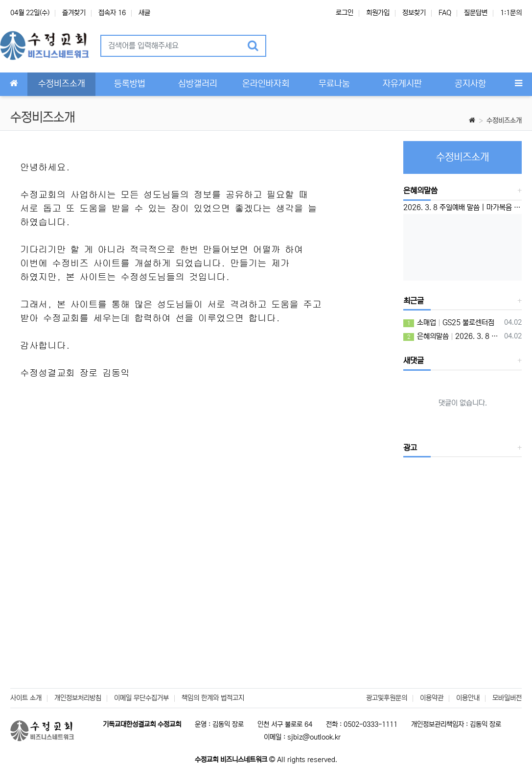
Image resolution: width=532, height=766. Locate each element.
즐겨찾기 (74, 13)
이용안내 (468, 698)
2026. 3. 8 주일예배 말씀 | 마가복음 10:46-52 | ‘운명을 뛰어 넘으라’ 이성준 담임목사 (463, 207)
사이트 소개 (26, 698)
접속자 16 (112, 13)
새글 (144, 13)
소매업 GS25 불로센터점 (449, 323)
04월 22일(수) (30, 13)
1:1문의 (511, 13)
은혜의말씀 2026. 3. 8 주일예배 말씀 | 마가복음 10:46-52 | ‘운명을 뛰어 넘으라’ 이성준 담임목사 (452, 336)
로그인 (345, 13)
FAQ (445, 13)
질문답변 (476, 13)
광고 (410, 448)
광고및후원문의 (387, 698)
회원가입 (378, 13)
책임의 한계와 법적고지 (213, 698)
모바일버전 (507, 698)
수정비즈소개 (504, 120)
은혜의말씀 (420, 191)
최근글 (414, 301)
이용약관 (432, 698)
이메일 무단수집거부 (141, 698)
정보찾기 (414, 13)
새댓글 (414, 360)
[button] (286, 46)
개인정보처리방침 (78, 698)
